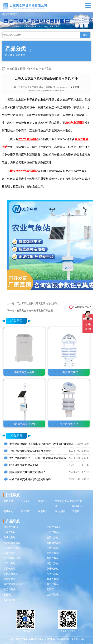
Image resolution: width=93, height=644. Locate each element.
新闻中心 (33, 69)
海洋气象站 (53, 579)
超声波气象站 (11, 527)
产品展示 (26, 501)
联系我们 (43, 511)
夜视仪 (7, 595)
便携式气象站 (54, 527)
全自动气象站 (54, 543)
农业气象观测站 (75, 123)
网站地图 (60, 511)
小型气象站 (53, 532)
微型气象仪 (9, 589)
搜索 (85, 35)
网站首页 (8, 501)
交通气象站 (53, 569)
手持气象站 (9, 569)
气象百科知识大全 (63, 504)
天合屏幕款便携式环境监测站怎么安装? (38, 303)
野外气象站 (53, 553)
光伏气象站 (53, 548)
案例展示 (77, 506)
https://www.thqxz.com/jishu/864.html (46, 91)
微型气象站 (53, 563)
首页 (22, 69)
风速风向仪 (9, 600)
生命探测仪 (53, 595)
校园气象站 (53, 538)
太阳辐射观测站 (12, 558)
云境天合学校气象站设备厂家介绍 (35, 311)
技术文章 (46, 69)
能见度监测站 (11, 574)
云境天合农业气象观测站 (31, 87)
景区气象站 (53, 574)
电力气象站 (53, 584)
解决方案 (77, 501)
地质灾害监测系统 (13, 584)
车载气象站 (9, 553)
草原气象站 (9, 563)
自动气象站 (9, 538)
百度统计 (77, 511)
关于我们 (26, 511)
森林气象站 (53, 558)
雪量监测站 (9, 579)
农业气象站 (9, 532)
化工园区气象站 (12, 548)
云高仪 (50, 589)
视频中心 (8, 511)
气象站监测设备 (12, 543)
